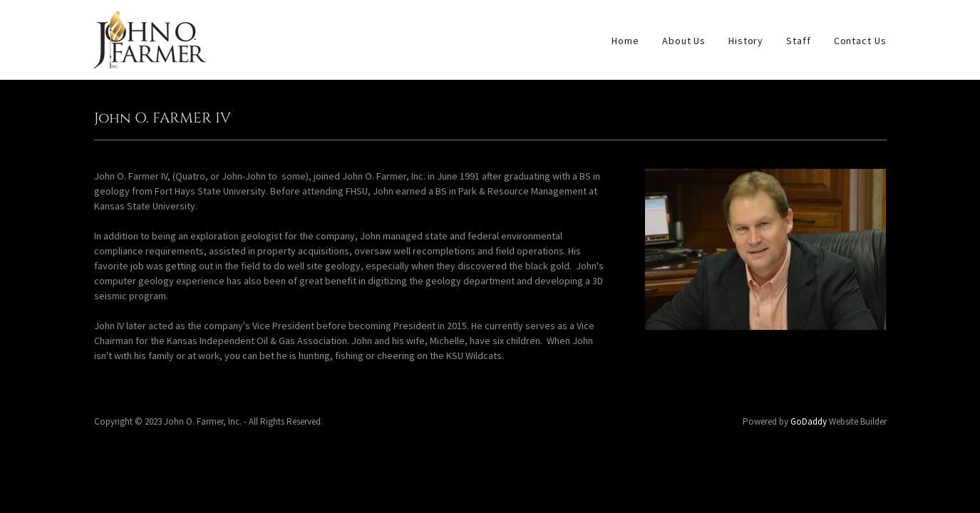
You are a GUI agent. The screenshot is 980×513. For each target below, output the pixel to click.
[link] (150, 38)
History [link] (746, 41)
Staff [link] (798, 41)
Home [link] (625, 41)
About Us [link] (684, 41)
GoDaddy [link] (809, 421)
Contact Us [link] (860, 41)
